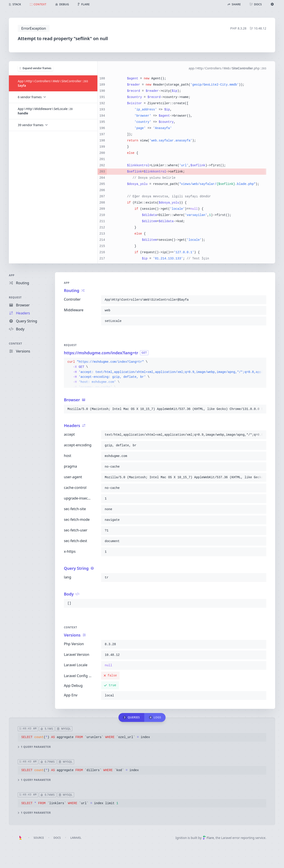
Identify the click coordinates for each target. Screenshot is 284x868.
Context (16, 344)
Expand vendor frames (35, 68)
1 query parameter (34, 747)
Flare (208, 838)
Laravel (76, 838)
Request (15, 297)
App (12, 275)
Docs (57, 838)
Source (39, 838)
